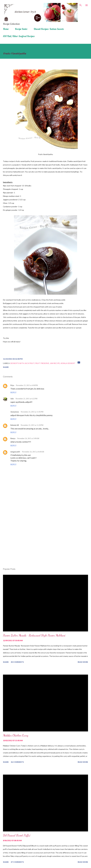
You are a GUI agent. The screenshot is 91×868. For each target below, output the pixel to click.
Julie (12, 399)
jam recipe (55, 363)
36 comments (17, 762)
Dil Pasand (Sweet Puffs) (17, 835)
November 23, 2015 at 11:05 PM (32, 412)
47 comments (17, 862)
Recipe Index (21, 29)
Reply (13, 392)
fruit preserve (42, 363)
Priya (12, 385)
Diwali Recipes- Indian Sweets (49, 29)
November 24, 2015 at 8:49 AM (33, 452)
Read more (83, 662)
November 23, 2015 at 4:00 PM (27, 385)
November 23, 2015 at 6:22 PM (26, 399)
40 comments (17, 662)
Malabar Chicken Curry (16, 735)
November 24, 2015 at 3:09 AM (28, 438)
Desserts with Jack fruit (22, 363)
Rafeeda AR (15, 425)
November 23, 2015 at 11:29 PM (32, 425)
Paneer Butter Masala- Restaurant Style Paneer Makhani (34, 635)
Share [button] (6, 367)
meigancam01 (15, 452)
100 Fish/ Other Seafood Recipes (19, 36)
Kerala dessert (68, 363)
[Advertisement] (45, 543)
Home (6, 29)
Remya (13, 438)
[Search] (81, 4)
